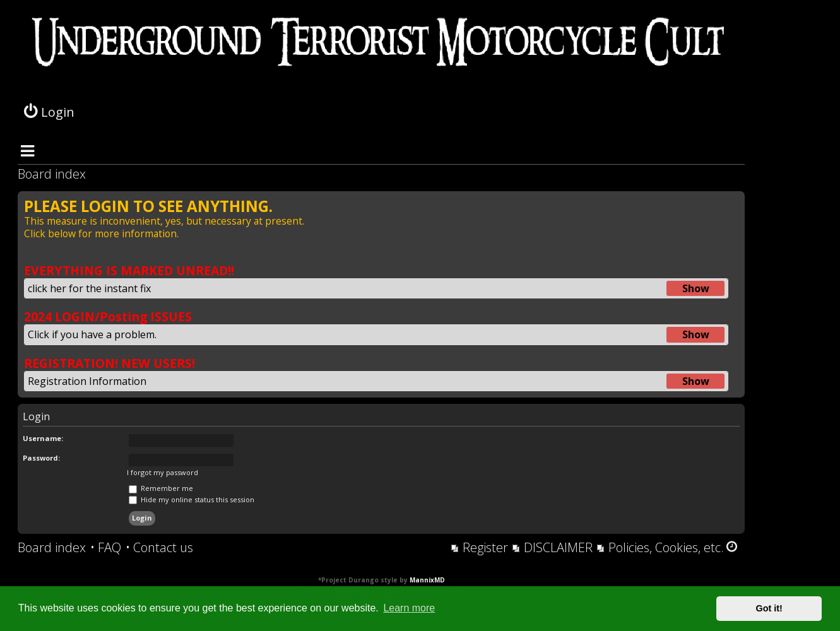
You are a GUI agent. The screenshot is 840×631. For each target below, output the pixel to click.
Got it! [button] (769, 608)
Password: (41, 458)
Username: (43, 438)
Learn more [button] (409, 608)
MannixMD (427, 580)
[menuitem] (106, 548)
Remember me (161, 488)
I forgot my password (163, 473)
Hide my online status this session (192, 499)
